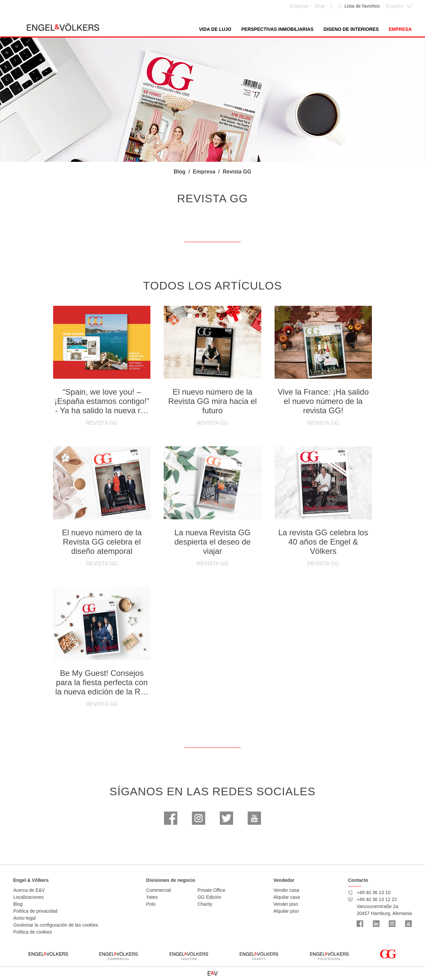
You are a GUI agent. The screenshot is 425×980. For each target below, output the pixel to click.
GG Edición (210, 897)
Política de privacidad (35, 911)
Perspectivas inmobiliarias (278, 29)
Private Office (212, 890)
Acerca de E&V (29, 890)
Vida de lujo (215, 29)
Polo (151, 904)
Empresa (400, 29)
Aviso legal (24, 918)
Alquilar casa (287, 897)
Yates (152, 897)
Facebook (171, 818)
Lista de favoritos (362, 6)
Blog (18, 904)
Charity (205, 904)
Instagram (199, 818)
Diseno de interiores (351, 29)
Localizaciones (29, 897)
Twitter (226, 818)
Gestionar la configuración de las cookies (56, 925)
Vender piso (286, 904)
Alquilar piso (286, 911)
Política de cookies (33, 932)
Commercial (159, 890)
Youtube (254, 818)
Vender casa (286, 890)
